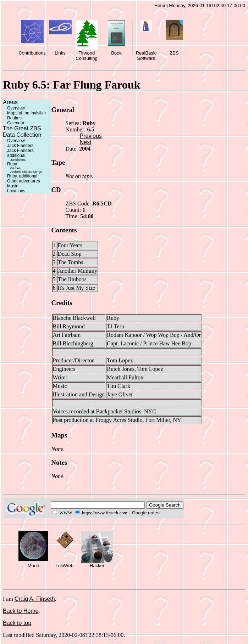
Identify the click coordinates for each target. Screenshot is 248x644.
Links (60, 53)
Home (161, 5)
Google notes (146, 513)
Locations (16, 191)
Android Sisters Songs (26, 172)
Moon (34, 566)
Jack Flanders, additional (21, 153)
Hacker (97, 566)
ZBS (174, 53)
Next (86, 142)
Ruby (12, 164)
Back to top (17, 623)
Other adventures (24, 181)
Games (15, 168)
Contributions (32, 53)
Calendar (16, 123)
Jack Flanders (20, 146)
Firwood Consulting (86, 56)
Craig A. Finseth (35, 599)
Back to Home (21, 611)
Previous (91, 136)
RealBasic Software (146, 56)
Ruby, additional (22, 176)
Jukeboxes (18, 160)
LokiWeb (65, 566)
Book (116, 53)
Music (13, 186)
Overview (16, 108)
